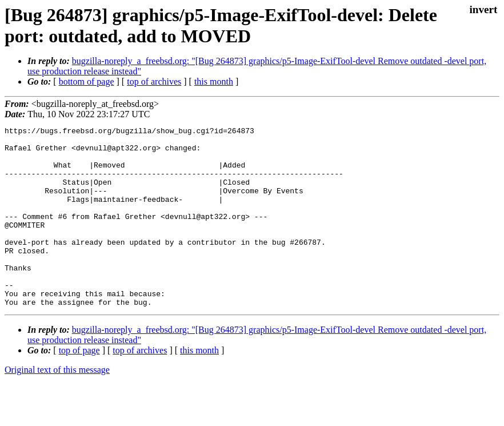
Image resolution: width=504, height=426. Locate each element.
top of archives (154, 81)
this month (214, 81)
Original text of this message (57, 406)
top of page (79, 386)
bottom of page (87, 81)
